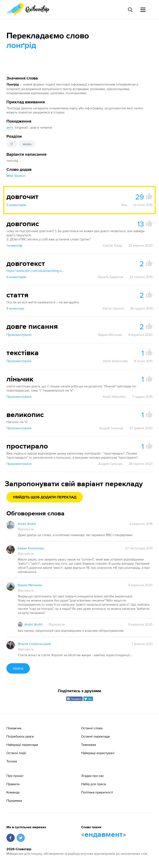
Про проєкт (15, 776)
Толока (12, 761)
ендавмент (104, 835)
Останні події (16, 753)
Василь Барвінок (111, 277)
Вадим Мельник (110, 335)
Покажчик (14, 728)
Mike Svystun (16, 176)
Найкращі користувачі (98, 753)
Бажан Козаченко (31, 548)
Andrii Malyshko (114, 397)
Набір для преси (94, 784)
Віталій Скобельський (34, 644)
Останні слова (92, 728)
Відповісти (26, 529)
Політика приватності (97, 792)
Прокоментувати (19, 335)
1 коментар (14, 245)
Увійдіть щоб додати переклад (45, 497)
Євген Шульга (113, 308)
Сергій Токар (112, 245)
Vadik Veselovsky (115, 361)
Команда (13, 792)
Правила (13, 784)
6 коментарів (16, 277)
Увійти (18, 668)
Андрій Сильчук (111, 428)
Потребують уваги (20, 736)
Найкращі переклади (22, 745)
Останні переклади (96, 736)
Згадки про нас (93, 776)
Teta (124, 205)
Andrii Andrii (27, 524)
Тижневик (89, 745)
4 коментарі (15, 308)
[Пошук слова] (130, 10)
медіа (27, 144)
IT (12, 144)
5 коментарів (16, 205)
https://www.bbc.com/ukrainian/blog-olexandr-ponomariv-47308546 (35, 271)
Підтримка (14, 800)
